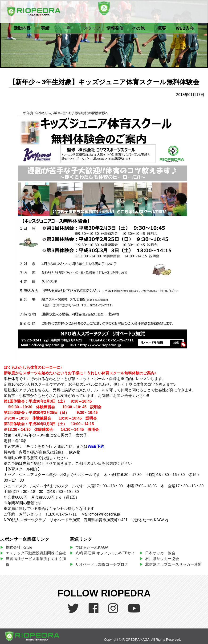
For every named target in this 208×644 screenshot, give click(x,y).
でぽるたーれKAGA (92, 547)
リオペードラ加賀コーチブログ (102, 564)
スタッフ (92, 28)
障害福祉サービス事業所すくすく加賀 (36, 562)
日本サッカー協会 (160, 553)
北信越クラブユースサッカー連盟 (173, 564)
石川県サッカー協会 (162, 559)
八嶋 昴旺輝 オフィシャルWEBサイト (105, 556)
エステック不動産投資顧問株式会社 (36, 553)
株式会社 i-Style (19, 547)
